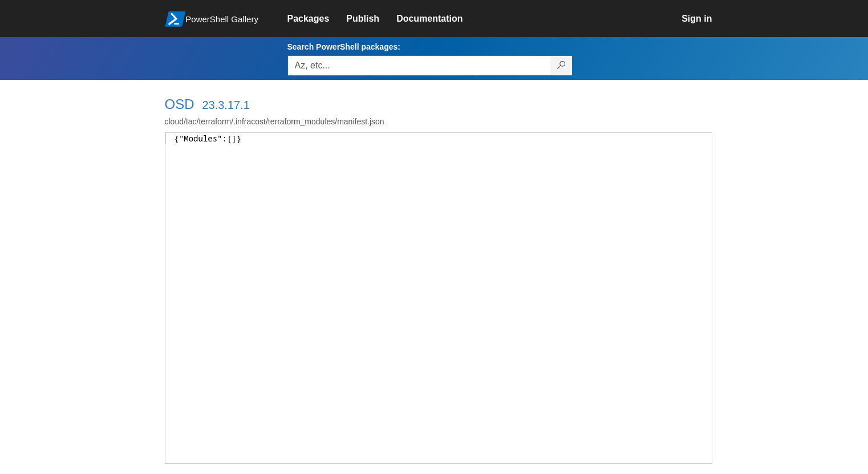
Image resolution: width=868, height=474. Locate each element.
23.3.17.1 (226, 105)
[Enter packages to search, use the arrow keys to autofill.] (419, 66)
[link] (317, 19)
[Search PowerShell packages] (561, 66)
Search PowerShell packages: (344, 47)
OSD (180, 104)
